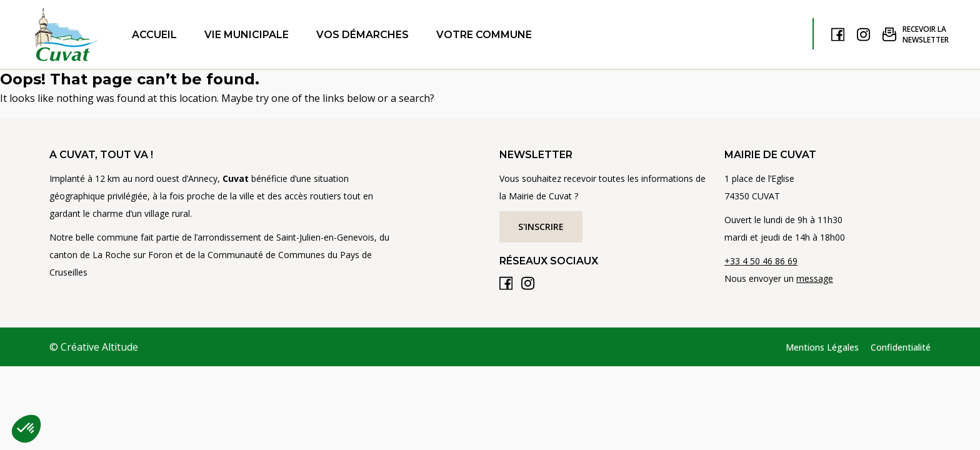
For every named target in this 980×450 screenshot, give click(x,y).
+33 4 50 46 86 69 (761, 261)
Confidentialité (901, 347)
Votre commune (484, 35)
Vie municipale (247, 35)
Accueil (154, 35)
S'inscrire (541, 227)
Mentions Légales (822, 347)
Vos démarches (362, 35)
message (815, 278)
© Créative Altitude (94, 347)
